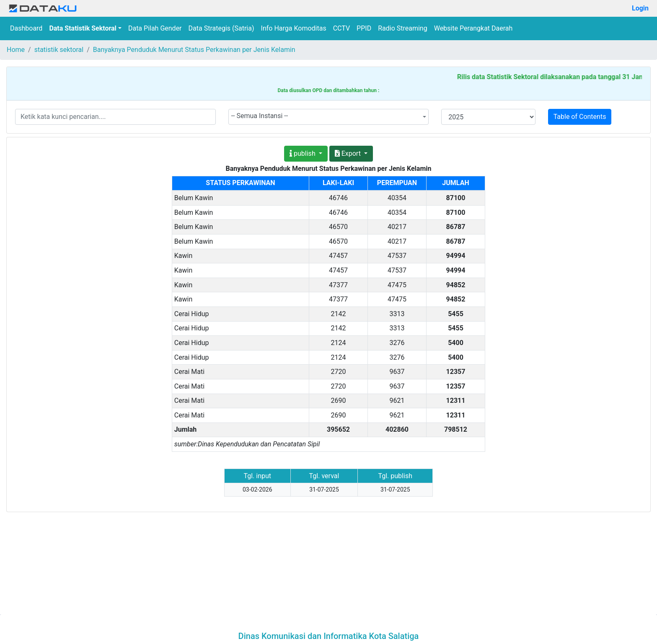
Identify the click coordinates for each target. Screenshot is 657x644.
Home (16, 50)
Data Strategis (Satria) (221, 28)
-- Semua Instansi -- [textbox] (260, 116)
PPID (364, 28)
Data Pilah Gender (155, 28)
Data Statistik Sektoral (83, 28)
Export (349, 153)
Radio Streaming (403, 28)
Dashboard (26, 28)
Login (640, 8)
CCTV (341, 28)
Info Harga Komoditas (294, 28)
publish (303, 153)
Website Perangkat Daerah (473, 28)
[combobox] (329, 117)
